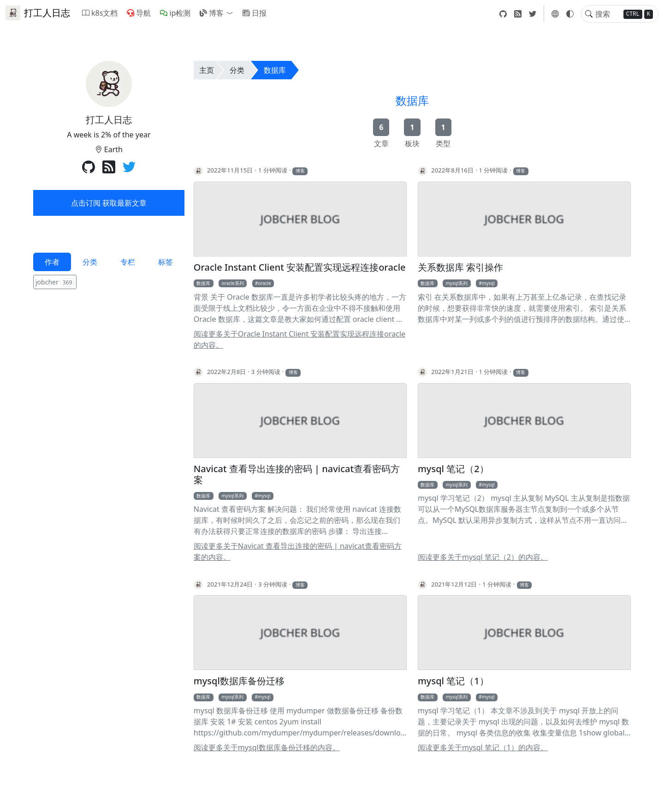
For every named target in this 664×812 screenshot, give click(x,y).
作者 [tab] (52, 262)
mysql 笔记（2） (453, 469)
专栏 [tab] (128, 262)
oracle (264, 283)
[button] (231, 13)
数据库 (275, 70)
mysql (488, 283)
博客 (212, 13)
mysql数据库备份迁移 (239, 681)
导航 (139, 13)
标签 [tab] (166, 262)
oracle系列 (233, 283)
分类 (237, 70)
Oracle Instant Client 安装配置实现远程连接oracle (300, 267)
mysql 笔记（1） (453, 681)
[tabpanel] (109, 283)
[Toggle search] (589, 14)
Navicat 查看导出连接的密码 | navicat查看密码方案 (297, 474)
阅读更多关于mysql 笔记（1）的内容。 (483, 747)
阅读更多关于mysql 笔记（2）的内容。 (483, 557)
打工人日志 (38, 13)
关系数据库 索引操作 (460, 267)
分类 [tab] (90, 262)
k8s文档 (100, 13)
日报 (255, 13)
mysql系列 (457, 283)
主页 (207, 70)
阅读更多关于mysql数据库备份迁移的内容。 (267, 747)
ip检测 (175, 13)
